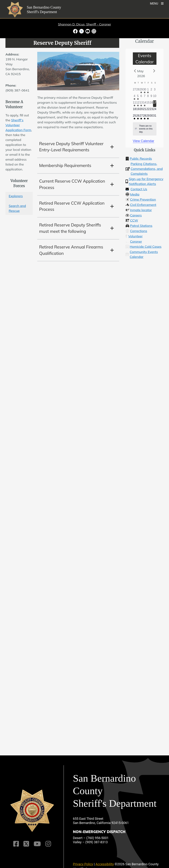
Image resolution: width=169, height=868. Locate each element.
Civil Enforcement (141, 205)
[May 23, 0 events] (151, 110)
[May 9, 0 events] (151, 97)
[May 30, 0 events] (151, 117)
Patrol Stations (139, 226)
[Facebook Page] (16, 844)
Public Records (139, 159)
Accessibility (105, 864)
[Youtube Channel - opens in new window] (88, 31)
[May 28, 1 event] (145, 117)
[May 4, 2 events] (135, 97)
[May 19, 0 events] (138, 110)
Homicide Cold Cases (143, 247)
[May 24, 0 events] (155, 110)
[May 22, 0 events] (148, 110)
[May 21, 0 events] (145, 110)
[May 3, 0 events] (155, 91)
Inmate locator (139, 210)
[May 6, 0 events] (141, 97)
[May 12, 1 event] (138, 104)
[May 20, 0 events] (141, 110)
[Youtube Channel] (37, 844)
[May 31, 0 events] (155, 117)
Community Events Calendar (141, 254)
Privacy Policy (83, 864)
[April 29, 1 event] (141, 91)
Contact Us (136, 189)
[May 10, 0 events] (155, 97)
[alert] (145, 129)
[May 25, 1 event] (135, 117)
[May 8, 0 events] (148, 97)
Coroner (134, 241)
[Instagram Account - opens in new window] (93, 31)
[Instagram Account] (48, 844)
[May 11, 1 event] (135, 104)
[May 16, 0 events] (151, 104)
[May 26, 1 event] (138, 117)
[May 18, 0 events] (135, 110)
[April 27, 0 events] (135, 91)
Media (132, 194)
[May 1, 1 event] (148, 91)
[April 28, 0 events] (138, 91)
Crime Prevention (141, 199)
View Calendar (144, 141)
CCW (132, 220)
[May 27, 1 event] (141, 117)
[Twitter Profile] (26, 844)
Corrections (136, 231)
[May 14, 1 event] (145, 104)
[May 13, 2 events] (141, 104)
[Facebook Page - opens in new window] (76, 31)
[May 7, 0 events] (145, 97)
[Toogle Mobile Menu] (157, 3)
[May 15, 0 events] (148, 104)
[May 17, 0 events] (155, 104)
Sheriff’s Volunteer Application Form (18, 125)
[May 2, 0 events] (151, 91)
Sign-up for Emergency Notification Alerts (144, 181)
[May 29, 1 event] (148, 117)
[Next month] (154, 71)
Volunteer (134, 236)
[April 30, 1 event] (145, 91)
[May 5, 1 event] (138, 97)
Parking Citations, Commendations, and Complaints (144, 169)
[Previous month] (135, 71)
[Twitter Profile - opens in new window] (81, 31)
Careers (134, 215)
